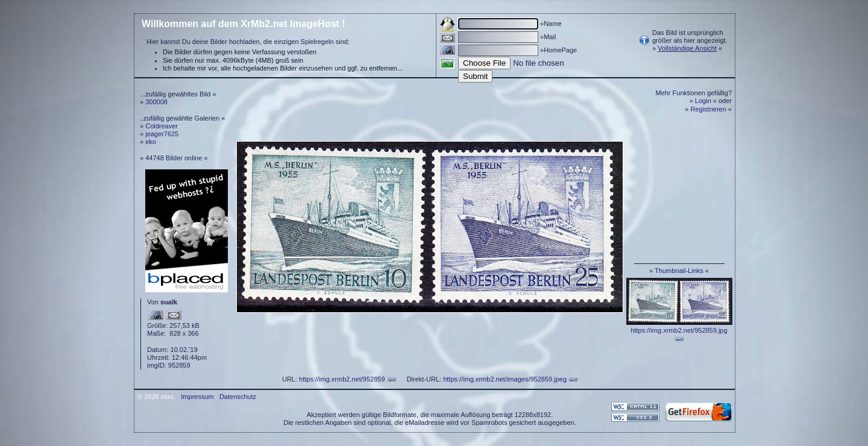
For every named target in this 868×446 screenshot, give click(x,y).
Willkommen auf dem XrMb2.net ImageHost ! (244, 24)
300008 (156, 102)
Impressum (197, 397)
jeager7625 (162, 134)
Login (703, 101)
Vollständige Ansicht (687, 48)
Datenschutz (238, 397)
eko (151, 142)
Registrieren (709, 109)
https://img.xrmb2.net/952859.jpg (679, 330)
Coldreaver (162, 126)
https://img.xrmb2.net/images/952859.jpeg (505, 379)
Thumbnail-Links (679, 271)
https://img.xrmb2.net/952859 (342, 379)
